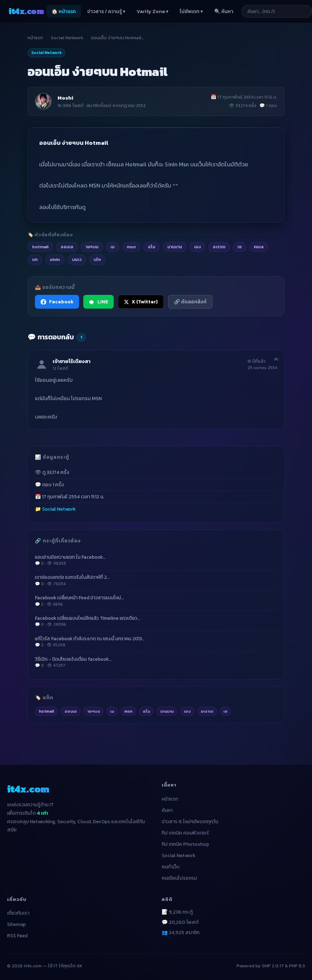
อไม (146, 711)
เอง (187, 711)
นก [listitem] (35, 259)
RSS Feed (17, 936)
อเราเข (207, 711)
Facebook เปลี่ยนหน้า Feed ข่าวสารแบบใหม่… (156, 601)
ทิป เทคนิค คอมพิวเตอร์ (185, 833)
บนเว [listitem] (77, 259)
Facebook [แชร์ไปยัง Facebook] (57, 302)
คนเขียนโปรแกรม (179, 878)
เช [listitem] (240, 247)
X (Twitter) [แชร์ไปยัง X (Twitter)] (141, 302)
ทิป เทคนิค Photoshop (185, 844)
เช (225, 711)
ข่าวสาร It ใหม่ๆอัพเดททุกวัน (190, 822)
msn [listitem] (131, 247)
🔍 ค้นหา (224, 11)
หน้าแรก (35, 38)
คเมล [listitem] (259, 247)
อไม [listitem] (152, 247)
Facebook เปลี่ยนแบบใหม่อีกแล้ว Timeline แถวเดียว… (156, 621)
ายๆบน (94, 711)
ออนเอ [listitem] (67, 247)
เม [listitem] (113, 247)
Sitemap (16, 924)
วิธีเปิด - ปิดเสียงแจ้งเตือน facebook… (156, 662)
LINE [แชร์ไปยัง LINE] (98, 302)
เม (112, 711)
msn (128, 711)
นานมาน (167, 711)
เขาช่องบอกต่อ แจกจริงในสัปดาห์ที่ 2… (156, 580)
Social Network (67, 38)
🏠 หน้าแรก (64, 11)
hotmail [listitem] (40, 247)
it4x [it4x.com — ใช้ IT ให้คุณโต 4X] (26, 11)
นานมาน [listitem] (175, 247)
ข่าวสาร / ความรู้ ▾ (106, 11)
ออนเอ (71, 711)
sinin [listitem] (55, 259)
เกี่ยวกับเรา (18, 913)
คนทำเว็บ (171, 867)
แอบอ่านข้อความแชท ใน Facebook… (156, 560)
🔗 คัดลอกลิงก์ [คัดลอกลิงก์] (190, 302)
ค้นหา (167, 810)
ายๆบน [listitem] (92, 247)
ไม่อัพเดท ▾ (191, 11)
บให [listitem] (97, 259)
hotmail (47, 711)
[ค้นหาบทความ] (277, 11)
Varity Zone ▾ (152, 11)
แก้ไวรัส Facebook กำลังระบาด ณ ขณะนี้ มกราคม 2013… (156, 642)
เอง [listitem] (197, 247)
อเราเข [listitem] (219, 247)
